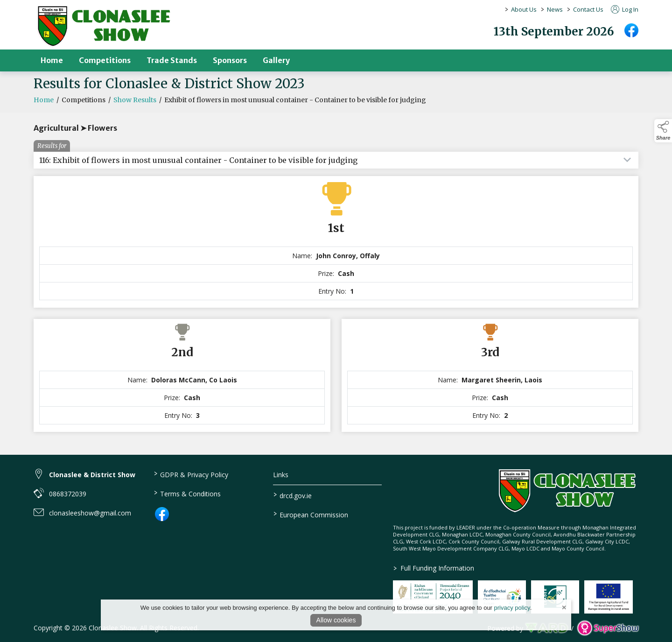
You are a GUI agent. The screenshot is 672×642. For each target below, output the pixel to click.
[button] (663, 131)
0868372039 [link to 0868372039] (68, 494)
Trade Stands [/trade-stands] (172, 60)
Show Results (135, 102)
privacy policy (512, 608)
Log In (625, 9)
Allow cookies (336, 620)
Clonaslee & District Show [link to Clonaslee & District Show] (92, 475)
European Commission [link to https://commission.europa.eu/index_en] (311, 514)
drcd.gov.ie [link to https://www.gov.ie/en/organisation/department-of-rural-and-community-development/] (293, 495)
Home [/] (52, 60)
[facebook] (631, 30)
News (555, 9)
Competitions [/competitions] (105, 60)
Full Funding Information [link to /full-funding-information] (434, 568)
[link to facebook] (162, 514)
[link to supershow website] (608, 628)
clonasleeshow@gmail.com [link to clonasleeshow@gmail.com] (90, 513)
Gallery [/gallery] (276, 60)
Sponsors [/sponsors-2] (230, 60)
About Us (524, 9)
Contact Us (588, 9)
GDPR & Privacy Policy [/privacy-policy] (191, 474)
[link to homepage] (104, 26)
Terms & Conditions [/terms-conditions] (187, 493)
